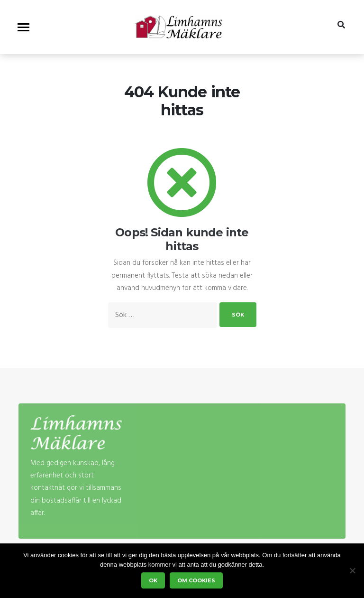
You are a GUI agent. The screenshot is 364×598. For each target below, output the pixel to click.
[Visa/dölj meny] (23, 27)
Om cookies (196, 580)
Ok (153, 580)
